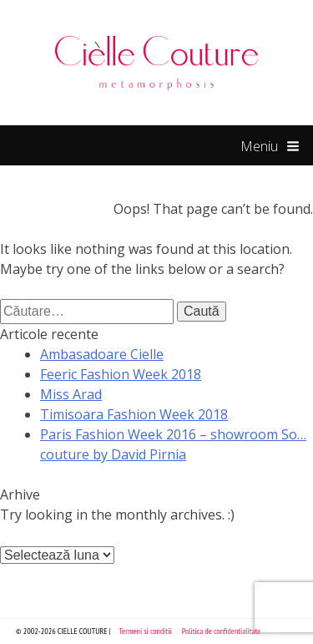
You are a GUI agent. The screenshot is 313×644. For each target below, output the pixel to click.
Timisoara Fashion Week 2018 (134, 414)
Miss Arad (71, 394)
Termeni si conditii (146, 631)
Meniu (270, 147)
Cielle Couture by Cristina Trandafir (157, 63)
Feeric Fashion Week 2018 (121, 374)
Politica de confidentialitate (222, 631)
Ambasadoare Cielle (102, 354)
